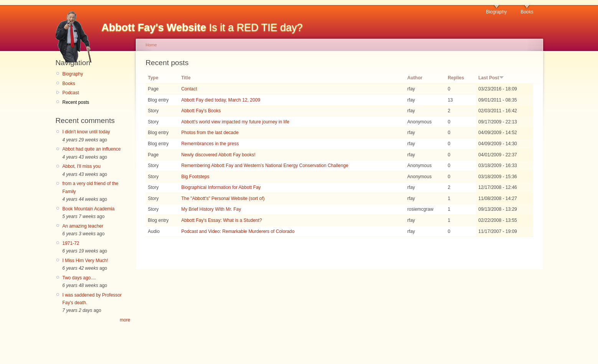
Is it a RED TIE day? (202, 28)
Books (527, 12)
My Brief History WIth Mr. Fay (211, 209)
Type (153, 78)
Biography (496, 12)
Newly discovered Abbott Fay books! (218, 155)
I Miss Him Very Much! (85, 261)
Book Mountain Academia (89, 209)
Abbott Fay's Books (201, 111)
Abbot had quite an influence (92, 149)
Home (151, 45)
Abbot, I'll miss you (82, 166)
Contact (189, 89)
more (125, 320)
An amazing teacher (83, 226)
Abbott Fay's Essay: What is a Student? (221, 220)
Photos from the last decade (210, 133)
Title (186, 78)
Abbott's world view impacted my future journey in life (235, 122)
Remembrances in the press (210, 144)
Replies (456, 78)
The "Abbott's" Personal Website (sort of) (223, 198)
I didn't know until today (86, 132)
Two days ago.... (79, 278)
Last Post (491, 78)
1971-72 (71, 243)
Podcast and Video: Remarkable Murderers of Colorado (238, 231)
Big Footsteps (195, 177)
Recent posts (76, 102)
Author (415, 78)
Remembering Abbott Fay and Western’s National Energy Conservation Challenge (265, 166)
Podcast (71, 93)
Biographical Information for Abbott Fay (221, 187)
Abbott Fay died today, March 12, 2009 (221, 100)
